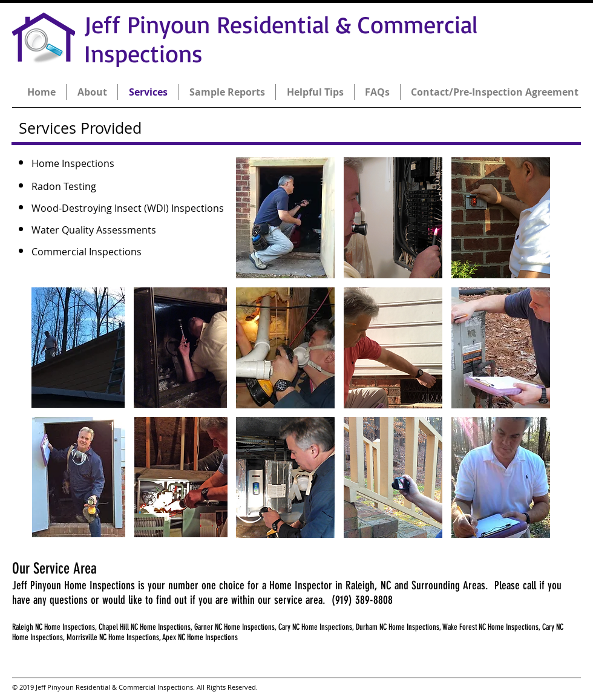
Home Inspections (73, 163)
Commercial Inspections (87, 252)
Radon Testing (64, 186)
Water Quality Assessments (94, 230)
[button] (78, 348)
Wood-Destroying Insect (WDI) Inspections (128, 208)
